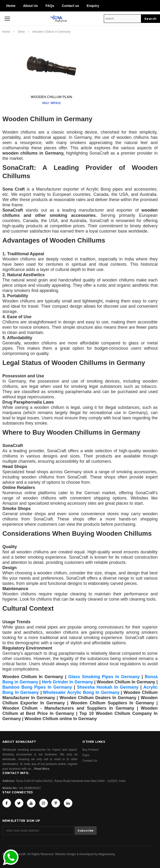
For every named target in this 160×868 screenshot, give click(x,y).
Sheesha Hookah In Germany (108, 687)
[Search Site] (122, 19)
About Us (30, 6)
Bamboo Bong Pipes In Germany (37, 687)
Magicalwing (107, 854)
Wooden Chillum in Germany (52, 32)
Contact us (70, 6)
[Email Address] (38, 831)
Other (22, 32)
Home (11, 6)
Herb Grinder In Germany (67, 682)
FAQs (50, 6)
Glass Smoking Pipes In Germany (104, 677)
